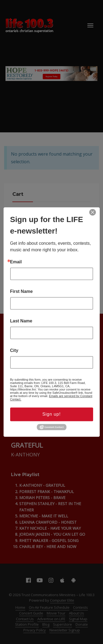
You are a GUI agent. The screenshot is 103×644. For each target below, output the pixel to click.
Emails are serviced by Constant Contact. (51, 398)
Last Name (21, 321)
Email (16, 262)
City (14, 351)
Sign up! (51, 414)
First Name (22, 292)
